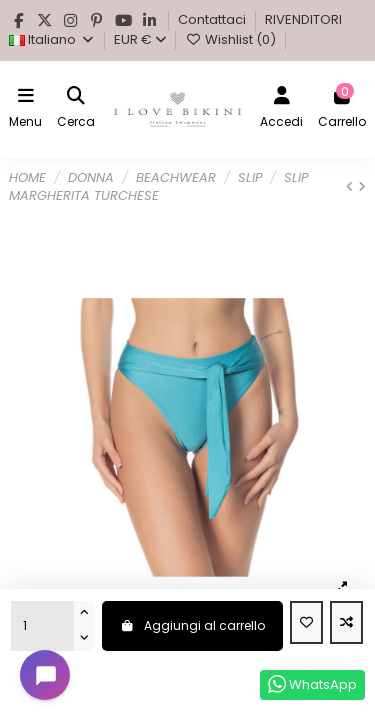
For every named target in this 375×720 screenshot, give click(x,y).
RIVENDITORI (303, 19)
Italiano (52, 39)
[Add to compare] (346, 623)
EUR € (140, 39)
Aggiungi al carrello (192, 625)
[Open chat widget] (45, 675)
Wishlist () (231, 39)
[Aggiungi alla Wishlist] (306, 623)
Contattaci (213, 19)
